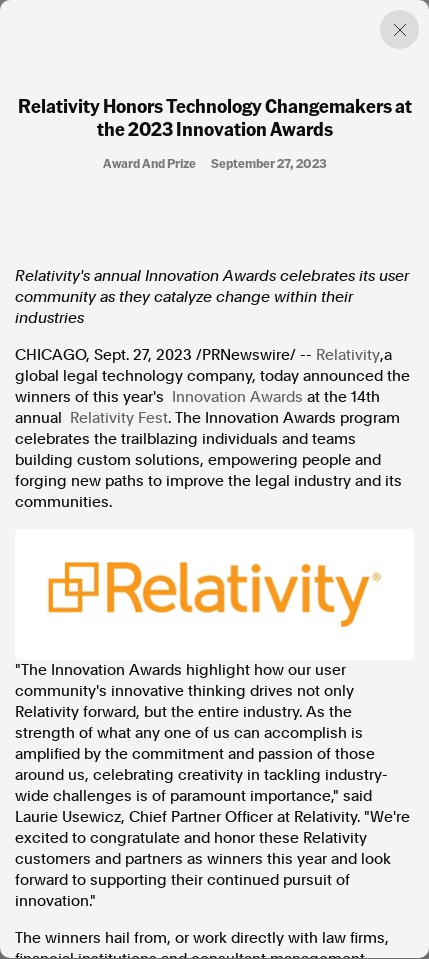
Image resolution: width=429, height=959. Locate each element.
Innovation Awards (237, 397)
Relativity (348, 355)
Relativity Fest (119, 418)
